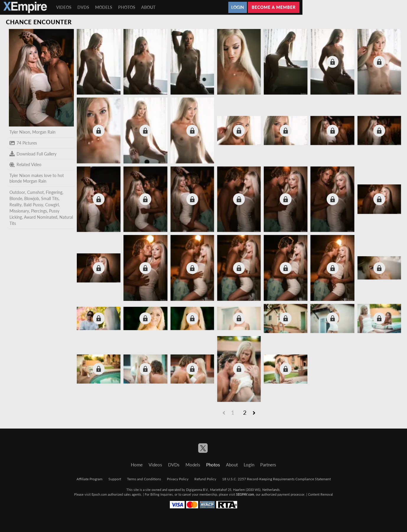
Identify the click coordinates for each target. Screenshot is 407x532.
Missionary (19, 211)
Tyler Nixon (20, 132)
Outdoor (17, 192)
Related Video (25, 165)
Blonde (16, 198)
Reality (16, 205)
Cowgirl (52, 205)
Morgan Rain (44, 132)
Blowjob (32, 198)
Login (238, 7)
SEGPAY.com (245, 494)
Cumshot (35, 192)
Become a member (274, 7)
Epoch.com (99, 494)
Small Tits (50, 198)
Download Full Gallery (33, 154)
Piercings (39, 211)
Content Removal (320, 494)
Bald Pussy (33, 205)
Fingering (54, 192)
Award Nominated (41, 217)
